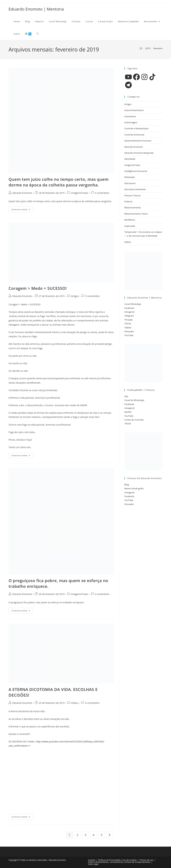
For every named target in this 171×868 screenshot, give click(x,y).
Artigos (75, 296)
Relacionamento (133, 208)
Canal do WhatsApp (134, 400)
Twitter (128, 328)
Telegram (129, 316)
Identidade (130, 159)
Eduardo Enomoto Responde (139, 153)
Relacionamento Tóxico (136, 214)
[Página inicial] (141, 48)
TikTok (128, 324)
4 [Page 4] (94, 835)
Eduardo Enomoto (22, 193)
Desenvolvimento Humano (138, 141)
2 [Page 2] (77, 835)
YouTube (129, 335)
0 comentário (102, 193)
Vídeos (75, 703)
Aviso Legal (93, 864)
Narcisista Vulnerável (135, 189)
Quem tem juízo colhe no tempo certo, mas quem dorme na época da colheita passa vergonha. (59, 182)
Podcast (128, 201)
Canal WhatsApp (133, 304)
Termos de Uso (146, 860)
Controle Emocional (134, 135)
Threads (129, 320)
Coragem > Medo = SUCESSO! (38, 288)
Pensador (129, 331)
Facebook (129, 308)
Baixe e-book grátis (134, 488)
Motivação (130, 177)
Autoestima (130, 116)
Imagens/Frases (80, 193)
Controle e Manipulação (136, 128)
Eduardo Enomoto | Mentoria (36, 9)
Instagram (130, 312)
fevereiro (158, 48)
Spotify (128, 412)
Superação (130, 226)
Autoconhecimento (134, 110)
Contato (92, 860)
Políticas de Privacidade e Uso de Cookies (117, 860)
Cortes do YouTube (134, 420)
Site (126, 396)
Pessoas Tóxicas (133, 195)
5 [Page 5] (102, 835)
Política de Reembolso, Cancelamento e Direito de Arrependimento (119, 862)
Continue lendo (22, 210)
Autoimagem (131, 122)
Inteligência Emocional (136, 171)
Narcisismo (130, 183)
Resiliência (130, 220)
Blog (127, 485)
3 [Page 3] (85, 835)
